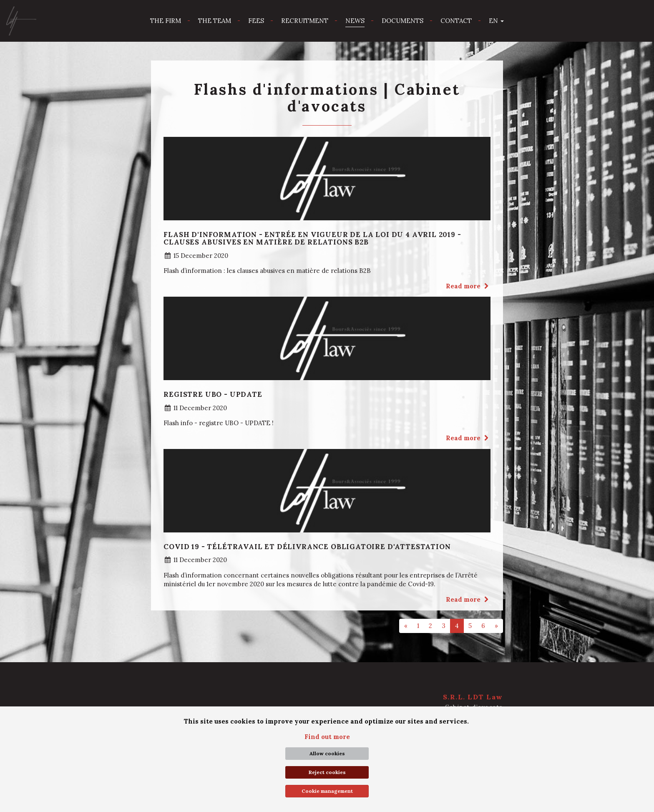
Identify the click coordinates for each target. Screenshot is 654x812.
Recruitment (305, 21)
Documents (402, 21)
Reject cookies (327, 772)
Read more (468, 286)
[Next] (496, 626)
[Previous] (406, 626)
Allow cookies (327, 753)
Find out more (327, 737)
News (355, 21)
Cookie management (327, 791)
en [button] (496, 21)
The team (215, 21)
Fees (256, 21)
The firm (166, 21)
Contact (456, 21)
